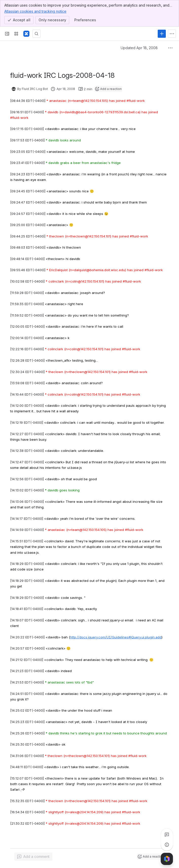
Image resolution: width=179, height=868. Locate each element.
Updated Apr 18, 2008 (139, 48)
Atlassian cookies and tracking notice (35, 11)
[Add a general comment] (33, 857)
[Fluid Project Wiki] (26, 34)
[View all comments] (167, 835)
